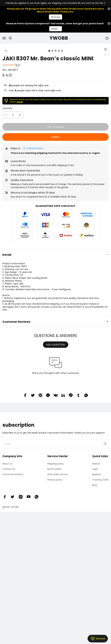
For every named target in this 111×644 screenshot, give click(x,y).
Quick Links (100, 456)
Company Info (12, 456)
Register (97, 474)
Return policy (55, 469)
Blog (94, 485)
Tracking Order (100, 480)
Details (54, 29)
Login (95, 469)
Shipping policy (56, 464)
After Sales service (58, 474)
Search (96, 464)
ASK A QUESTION (55, 345)
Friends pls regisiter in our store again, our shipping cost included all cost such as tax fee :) (55, 3)
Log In (20, 102)
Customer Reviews (13, 474)
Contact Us (9, 469)
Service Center (58, 456)
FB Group (55, 17)
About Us (7, 464)
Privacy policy (55, 480)
